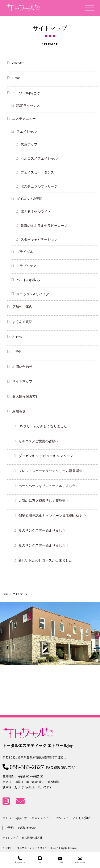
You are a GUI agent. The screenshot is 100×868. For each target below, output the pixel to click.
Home (16, 78)
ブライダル (25, 252)
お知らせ (19, 411)
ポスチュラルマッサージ (39, 186)
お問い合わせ (22, 367)
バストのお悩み (28, 280)
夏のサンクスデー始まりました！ (44, 545)
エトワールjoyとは (26, 93)
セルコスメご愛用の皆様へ (39, 441)
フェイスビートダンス (37, 172)
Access (17, 337)
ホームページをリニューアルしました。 (49, 486)
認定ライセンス (28, 106)
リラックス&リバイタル (34, 294)
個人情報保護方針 (26, 396)
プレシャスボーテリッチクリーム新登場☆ (50, 471)
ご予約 (17, 352)
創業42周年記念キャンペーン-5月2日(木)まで (52, 516)
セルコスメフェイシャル (39, 158)
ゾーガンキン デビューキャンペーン (46, 456)
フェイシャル (26, 131)
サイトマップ (22, 381)
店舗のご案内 (22, 307)
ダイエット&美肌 (29, 199)
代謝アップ (29, 144)
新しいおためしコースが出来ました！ (47, 560)
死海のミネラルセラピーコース (44, 226)
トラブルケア (26, 266)
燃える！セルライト (36, 211)
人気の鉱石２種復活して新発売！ (44, 501)
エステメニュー (24, 119)
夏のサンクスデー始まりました (42, 530)
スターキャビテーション (39, 239)
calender (18, 63)
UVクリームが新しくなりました (43, 426)
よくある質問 (22, 322)
